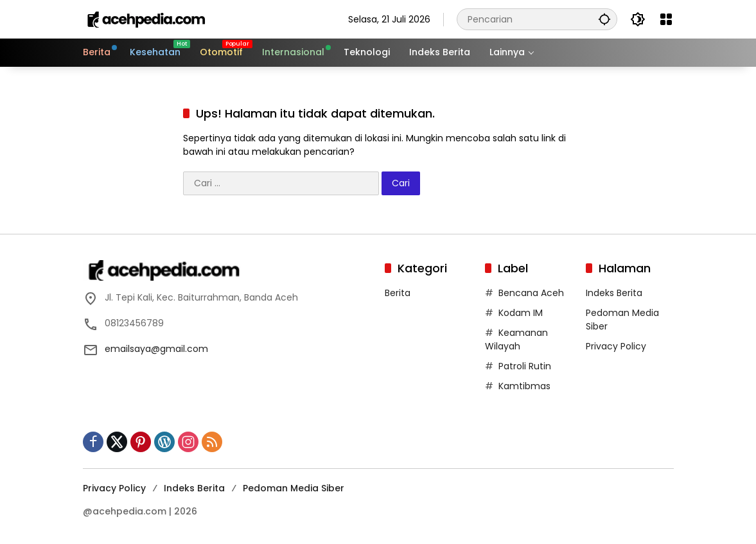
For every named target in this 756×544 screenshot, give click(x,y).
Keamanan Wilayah (516, 339)
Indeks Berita (614, 293)
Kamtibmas (524, 386)
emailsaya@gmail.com (156, 349)
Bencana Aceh (531, 293)
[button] (604, 19)
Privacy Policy (616, 346)
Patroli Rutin (525, 366)
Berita (398, 293)
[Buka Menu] (666, 19)
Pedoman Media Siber (294, 488)
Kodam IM (521, 313)
